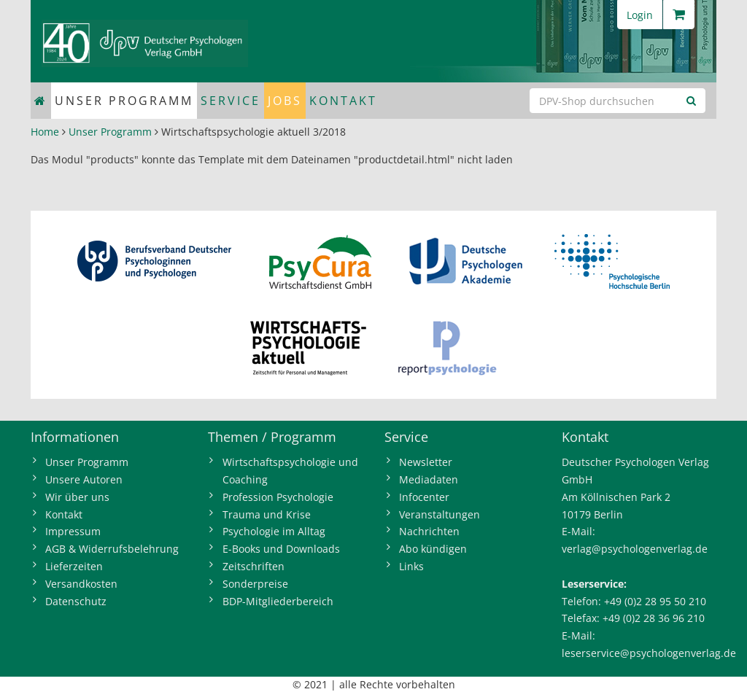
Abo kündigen (433, 549)
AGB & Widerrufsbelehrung (112, 549)
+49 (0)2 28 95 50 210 (655, 601)
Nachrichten (429, 531)
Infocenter (424, 497)
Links (411, 566)
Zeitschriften (253, 566)
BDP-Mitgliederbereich (278, 601)
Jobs (285, 101)
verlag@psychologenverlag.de (635, 549)
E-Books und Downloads (281, 549)
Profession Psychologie (278, 497)
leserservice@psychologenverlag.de (649, 653)
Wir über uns (77, 497)
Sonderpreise (255, 584)
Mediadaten (429, 479)
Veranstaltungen (440, 514)
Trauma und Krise (267, 514)
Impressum (73, 531)
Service (231, 101)
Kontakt (343, 101)
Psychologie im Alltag (274, 531)
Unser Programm (124, 101)
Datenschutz (76, 601)
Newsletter (426, 462)
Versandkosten (81, 584)
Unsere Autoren (84, 479)
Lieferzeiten (74, 566)
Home (45, 132)
